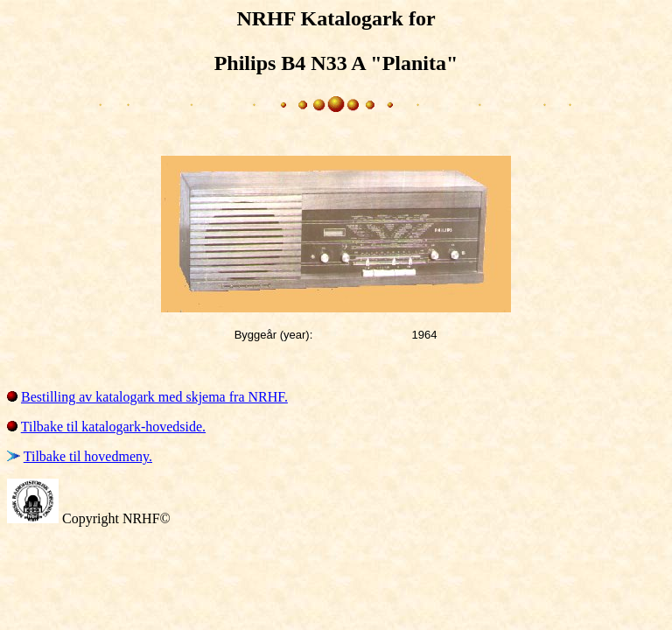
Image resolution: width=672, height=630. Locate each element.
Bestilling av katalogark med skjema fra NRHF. (154, 397)
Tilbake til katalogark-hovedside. (113, 427)
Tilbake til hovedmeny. (88, 456)
